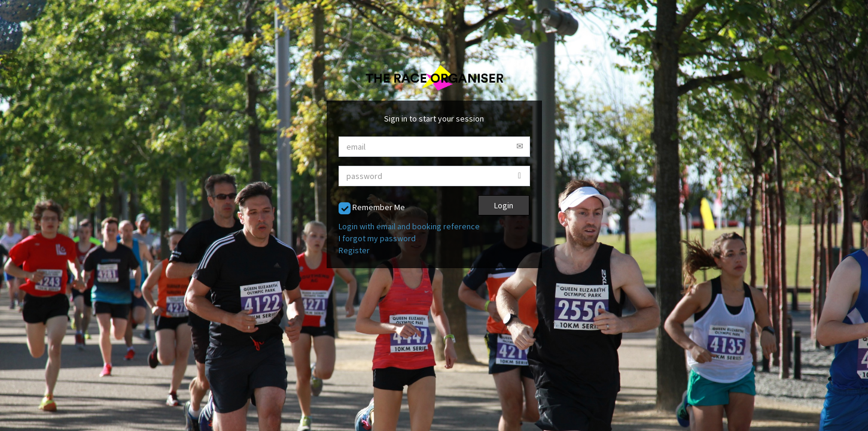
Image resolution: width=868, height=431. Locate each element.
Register (354, 250)
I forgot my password (377, 238)
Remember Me (372, 208)
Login (504, 205)
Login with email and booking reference (409, 226)
